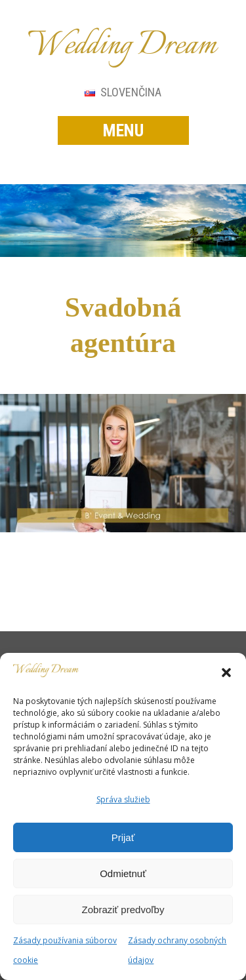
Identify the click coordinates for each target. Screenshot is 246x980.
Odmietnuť (123, 873)
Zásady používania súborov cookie (65, 950)
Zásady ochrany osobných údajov (177, 950)
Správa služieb (123, 799)
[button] (226, 673)
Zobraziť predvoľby (123, 910)
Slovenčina (123, 92)
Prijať (123, 837)
